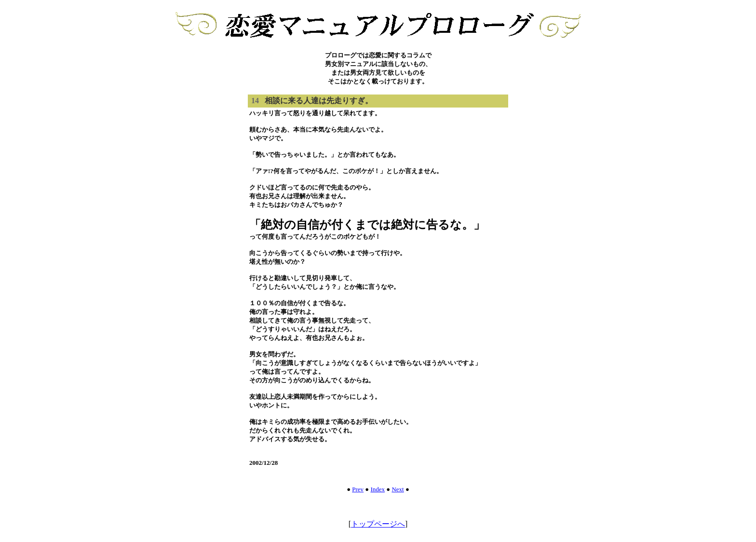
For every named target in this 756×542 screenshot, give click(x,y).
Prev (358, 489)
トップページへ (378, 524)
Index (378, 489)
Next (398, 489)
